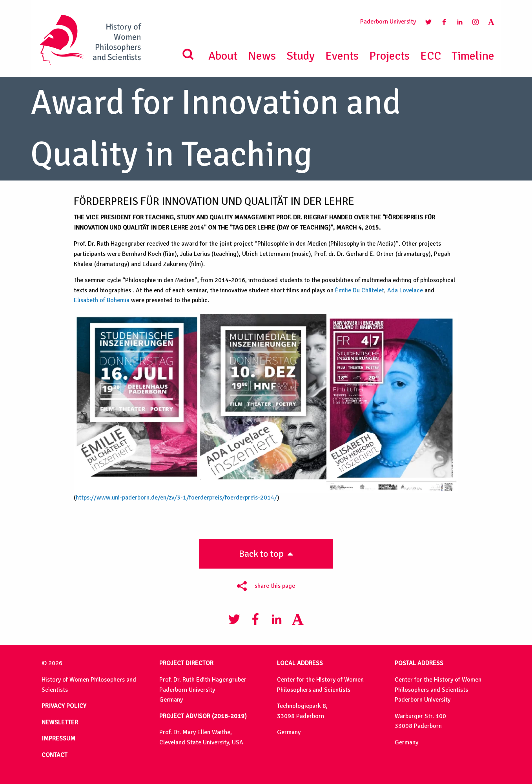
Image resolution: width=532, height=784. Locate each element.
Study (301, 56)
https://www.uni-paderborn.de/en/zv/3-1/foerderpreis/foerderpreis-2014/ (176, 498)
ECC (431, 56)
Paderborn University (388, 22)
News (262, 56)
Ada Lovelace (405, 290)
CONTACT (55, 755)
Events (342, 56)
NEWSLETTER (60, 722)
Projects (389, 56)
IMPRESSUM (58, 738)
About (223, 56)
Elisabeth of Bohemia (102, 300)
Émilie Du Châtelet (360, 290)
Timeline (473, 56)
